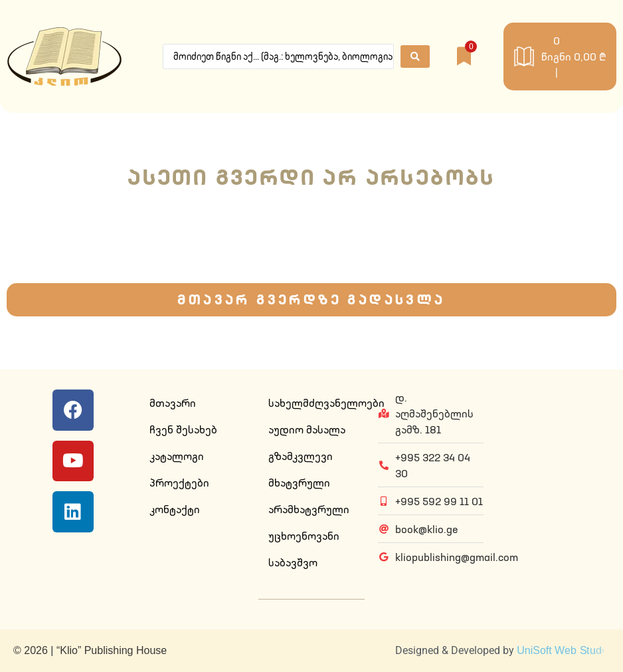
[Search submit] (415, 56)
